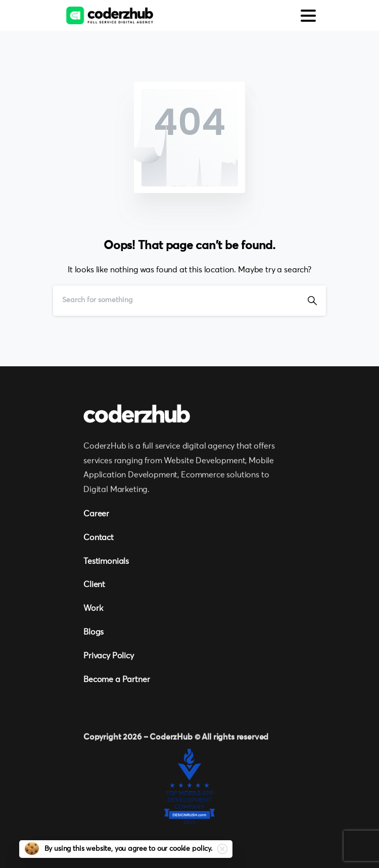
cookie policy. (191, 849)
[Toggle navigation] (308, 16)
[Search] (176, 301)
